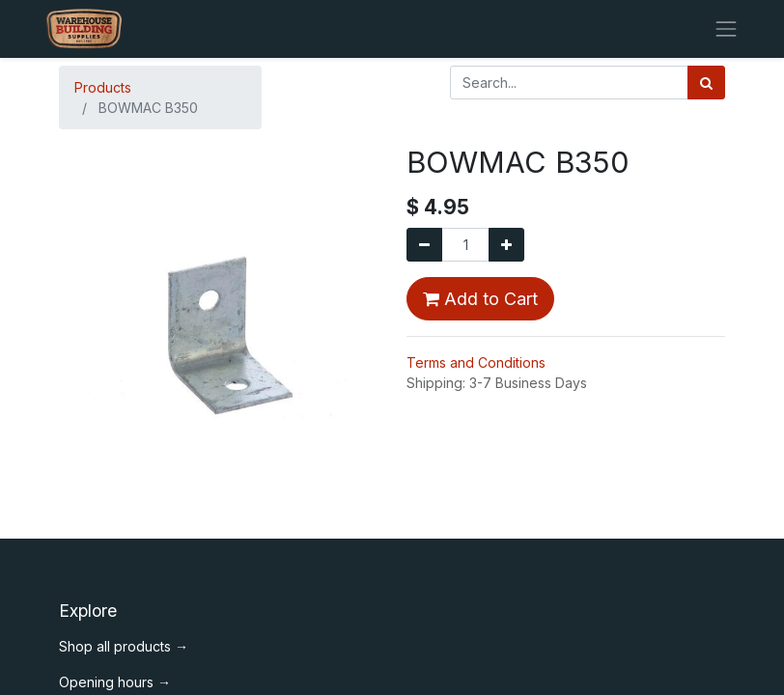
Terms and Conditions (476, 362)
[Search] (706, 83)
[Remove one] (424, 245)
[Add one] (506, 245)
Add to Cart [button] (480, 299)
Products (103, 87)
